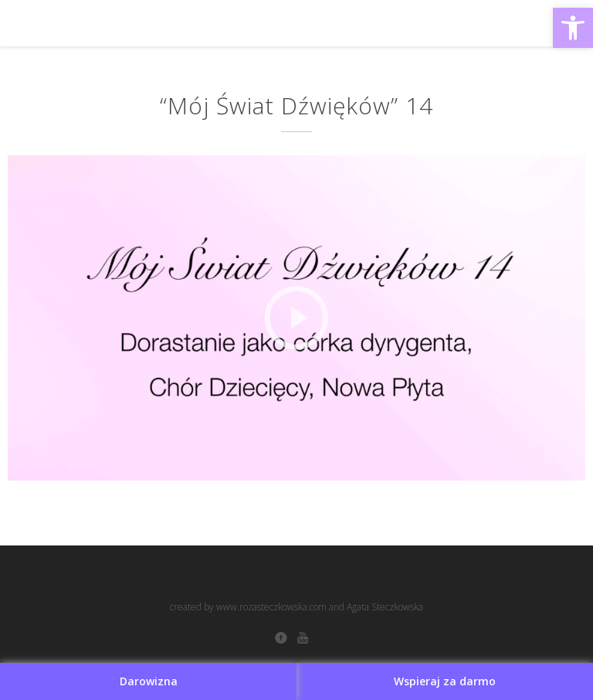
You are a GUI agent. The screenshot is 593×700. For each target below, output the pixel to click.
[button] (573, 28)
